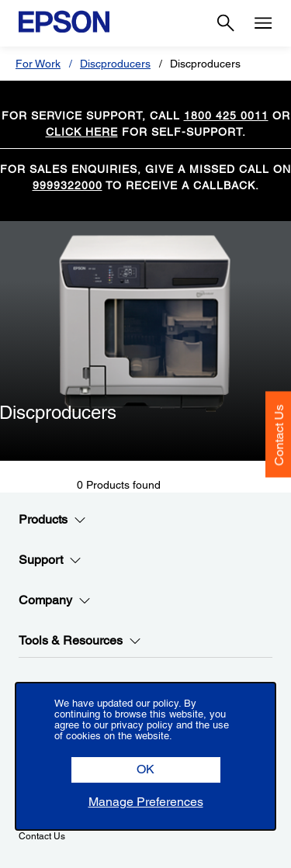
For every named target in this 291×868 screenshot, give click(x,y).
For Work (38, 64)
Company (55, 600)
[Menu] (263, 23)
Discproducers (115, 64)
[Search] (226, 23)
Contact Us (279, 435)
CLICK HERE (82, 132)
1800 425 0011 (226, 116)
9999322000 (68, 185)
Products (52, 520)
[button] (146, 770)
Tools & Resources (80, 641)
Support (50, 560)
